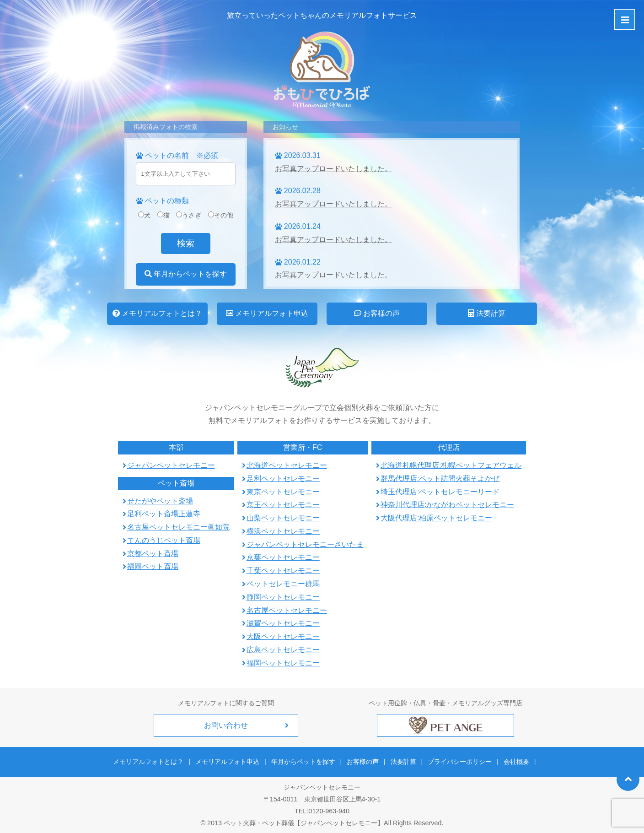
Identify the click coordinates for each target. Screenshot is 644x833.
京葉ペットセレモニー (283, 557)
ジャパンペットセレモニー (171, 465)
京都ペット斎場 (153, 554)
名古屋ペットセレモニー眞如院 (178, 527)
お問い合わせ (226, 725)
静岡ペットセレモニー (283, 597)
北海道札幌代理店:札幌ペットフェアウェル (451, 465)
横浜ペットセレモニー (283, 531)
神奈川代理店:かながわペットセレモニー (447, 505)
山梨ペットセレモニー (283, 518)
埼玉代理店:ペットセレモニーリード (440, 492)
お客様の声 (377, 313)
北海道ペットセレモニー (287, 465)
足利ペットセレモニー (283, 479)
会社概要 (514, 761)
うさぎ (189, 215)
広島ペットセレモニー (283, 650)
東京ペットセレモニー (283, 492)
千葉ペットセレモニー (283, 571)
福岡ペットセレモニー (283, 663)
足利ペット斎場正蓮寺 (164, 514)
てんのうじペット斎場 (164, 540)
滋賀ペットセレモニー (283, 623)
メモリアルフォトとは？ (157, 313)
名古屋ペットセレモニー (287, 610)
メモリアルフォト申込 (267, 313)
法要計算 (487, 313)
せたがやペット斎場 (160, 501)
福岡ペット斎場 (153, 566)
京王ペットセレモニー (283, 505)
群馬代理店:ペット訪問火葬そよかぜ (440, 479)
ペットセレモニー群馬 (283, 584)
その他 (221, 215)
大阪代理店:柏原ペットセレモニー (436, 518)
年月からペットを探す (186, 274)
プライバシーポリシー (458, 761)
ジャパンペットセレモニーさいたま (305, 544)
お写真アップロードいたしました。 (333, 169)
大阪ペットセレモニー (283, 636)
